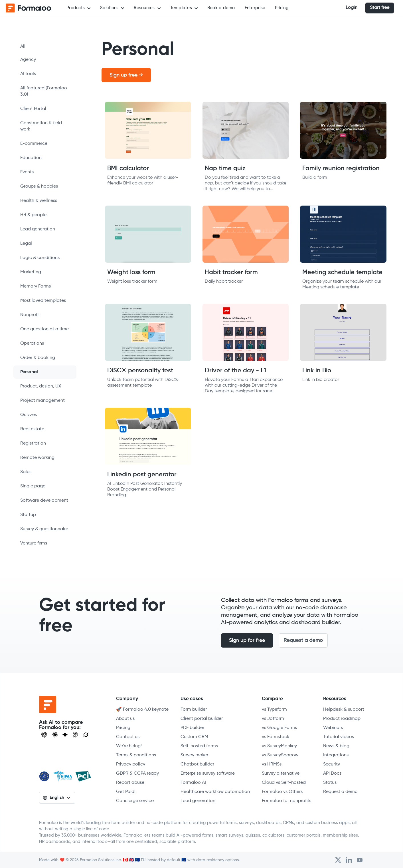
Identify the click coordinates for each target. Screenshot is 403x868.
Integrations (336, 755)
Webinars (333, 728)
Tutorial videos (339, 737)
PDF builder (192, 728)
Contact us (128, 737)
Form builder (194, 710)
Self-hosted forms (199, 746)
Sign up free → (126, 75)
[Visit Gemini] (65, 735)
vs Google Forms (279, 728)
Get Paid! (126, 792)
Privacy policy (131, 764)
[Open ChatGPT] (44, 735)
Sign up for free (247, 640)
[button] (78, 8)
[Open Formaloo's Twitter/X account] (338, 860)
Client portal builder (202, 719)
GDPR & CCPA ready (137, 773)
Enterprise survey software (208, 773)
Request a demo (303, 640)
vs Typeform (274, 710)
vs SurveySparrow (280, 755)
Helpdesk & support (344, 710)
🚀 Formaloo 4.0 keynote (142, 710)
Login (352, 8)
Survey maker (194, 755)
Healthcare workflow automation (215, 792)
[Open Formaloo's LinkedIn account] (349, 860)
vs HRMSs (272, 764)
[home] (29, 8)
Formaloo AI (193, 783)
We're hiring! (129, 746)
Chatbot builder (197, 764)
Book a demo (221, 8)
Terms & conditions (136, 755)
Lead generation (198, 801)
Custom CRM (194, 737)
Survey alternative (281, 773)
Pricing (282, 8)
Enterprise (255, 8)
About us (125, 719)
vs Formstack (276, 737)
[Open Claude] (55, 735)
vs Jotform (273, 719)
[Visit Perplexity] (75, 735)
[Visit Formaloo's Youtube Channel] (360, 860)
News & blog (336, 746)
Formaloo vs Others (282, 792)
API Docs (332, 773)
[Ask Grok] (86, 735)
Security (332, 764)
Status (330, 783)
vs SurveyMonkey (279, 746)
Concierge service (135, 801)
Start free (380, 8)
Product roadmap (342, 719)
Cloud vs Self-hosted (284, 783)
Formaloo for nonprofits (286, 801)
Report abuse (130, 783)
